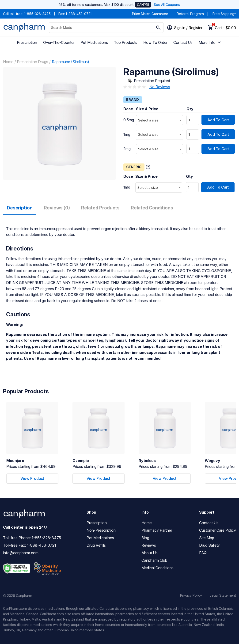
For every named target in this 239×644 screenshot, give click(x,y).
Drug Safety (209, 545)
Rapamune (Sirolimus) (70, 62)
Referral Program (190, 14)
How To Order (155, 42)
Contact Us (183, 42)
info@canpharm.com (21, 553)
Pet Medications (94, 42)
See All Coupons (167, 5)
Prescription (27, 42)
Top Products (126, 42)
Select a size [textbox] (148, 120)
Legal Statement (223, 595)
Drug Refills (96, 545)
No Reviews (160, 87)
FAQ (203, 553)
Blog (145, 538)
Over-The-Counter (59, 42)
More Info (210, 42)
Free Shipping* (224, 14)
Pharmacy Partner (157, 530)
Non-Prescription (101, 530)
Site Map (207, 538)
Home (8, 62)
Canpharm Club (154, 560)
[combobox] (159, 120)
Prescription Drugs (32, 62)
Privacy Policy (191, 595)
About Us (150, 553)
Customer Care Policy (218, 530)
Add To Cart (218, 120)
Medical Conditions (157, 568)
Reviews (149, 545)
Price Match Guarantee (150, 14)
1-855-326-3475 (37, 14)
